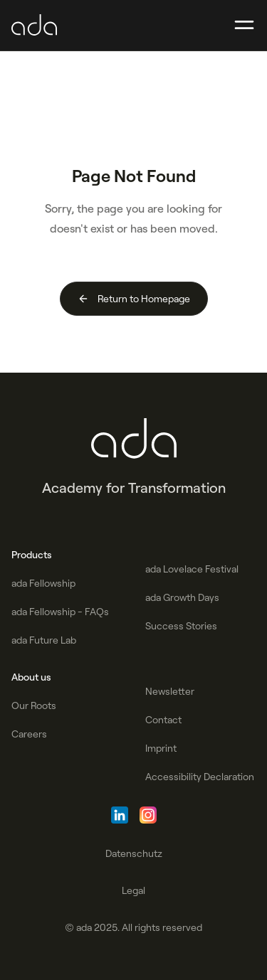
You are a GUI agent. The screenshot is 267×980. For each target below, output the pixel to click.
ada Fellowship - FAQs (60, 612)
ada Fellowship (43, 583)
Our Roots (34, 705)
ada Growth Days (182, 597)
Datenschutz (134, 853)
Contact (163, 720)
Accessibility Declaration (200, 777)
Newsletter (170, 691)
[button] (244, 26)
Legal (133, 890)
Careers (29, 734)
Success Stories (181, 626)
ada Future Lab (44, 640)
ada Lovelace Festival (192, 569)
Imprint (161, 748)
